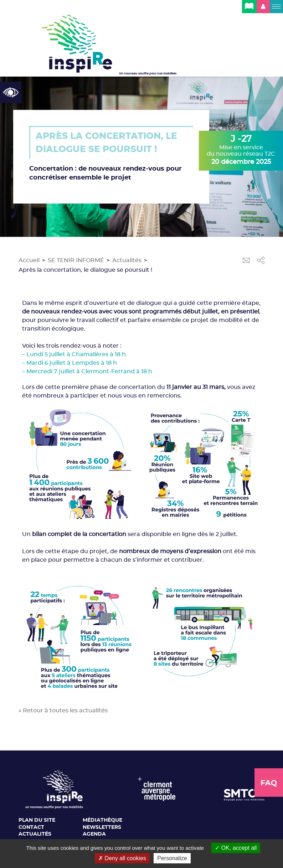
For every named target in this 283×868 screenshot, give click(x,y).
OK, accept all (236, 848)
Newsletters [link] (102, 827)
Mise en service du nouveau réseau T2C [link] (241, 150)
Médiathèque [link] (102, 820)
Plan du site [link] (37, 820)
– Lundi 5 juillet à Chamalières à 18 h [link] (74, 354)
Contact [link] (31, 827)
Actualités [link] (127, 260)
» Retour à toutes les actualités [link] (63, 711)
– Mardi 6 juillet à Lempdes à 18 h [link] (70, 363)
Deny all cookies (122, 858)
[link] (11, 92)
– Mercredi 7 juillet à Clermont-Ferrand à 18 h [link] (87, 371)
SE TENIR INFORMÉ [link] (76, 260)
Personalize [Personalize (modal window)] (172, 858)
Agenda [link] (94, 834)
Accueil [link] (29, 260)
